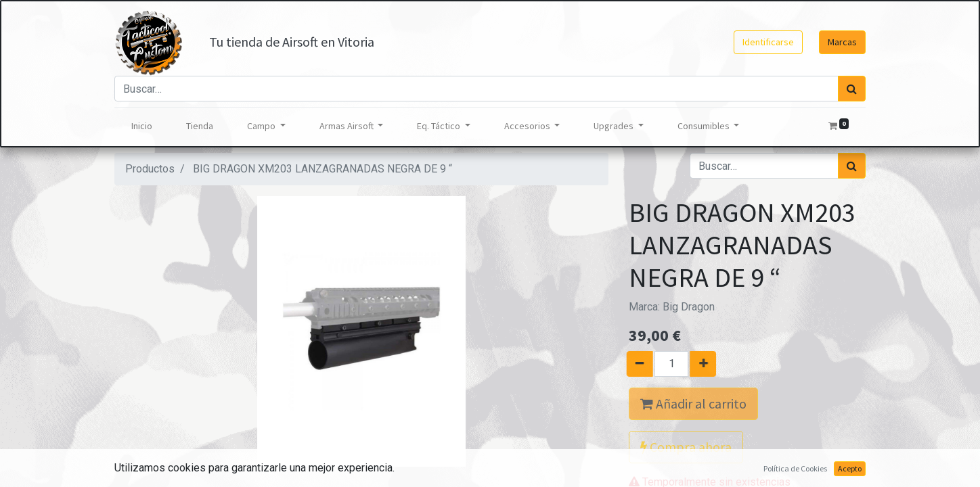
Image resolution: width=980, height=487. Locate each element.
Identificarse (768, 42)
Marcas (842, 42)
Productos (150, 169)
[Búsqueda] (852, 89)
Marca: (672, 307)
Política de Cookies (795, 468)
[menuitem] (142, 126)
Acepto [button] (850, 468)
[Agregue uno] (708, 364)
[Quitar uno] (634, 364)
